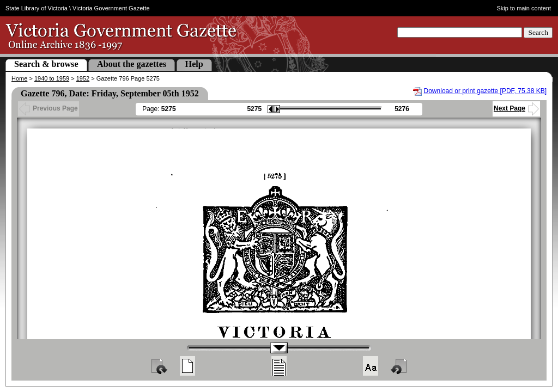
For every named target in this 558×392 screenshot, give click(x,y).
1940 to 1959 (52, 78)
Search (538, 32)
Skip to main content (524, 8)
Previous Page (48, 108)
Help (194, 64)
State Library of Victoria (37, 8)
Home (19, 78)
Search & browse (46, 64)
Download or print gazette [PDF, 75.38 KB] (485, 91)
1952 (83, 78)
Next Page (516, 108)
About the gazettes (132, 64)
